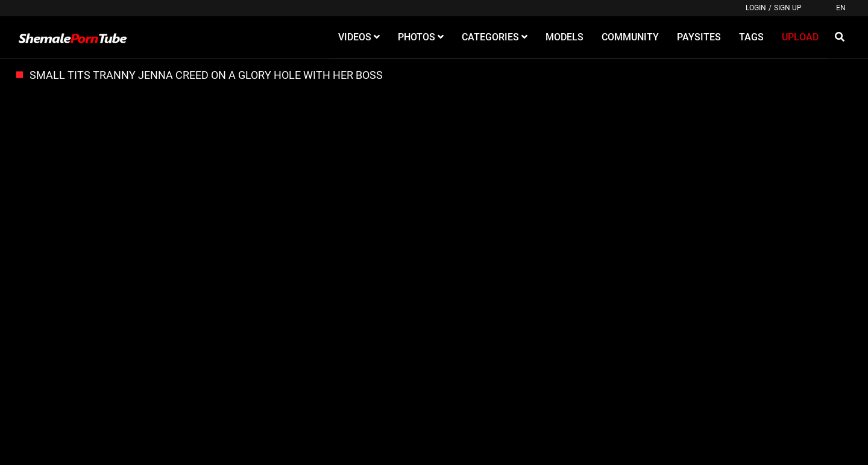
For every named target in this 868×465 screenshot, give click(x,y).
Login (756, 8)
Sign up (788, 8)
